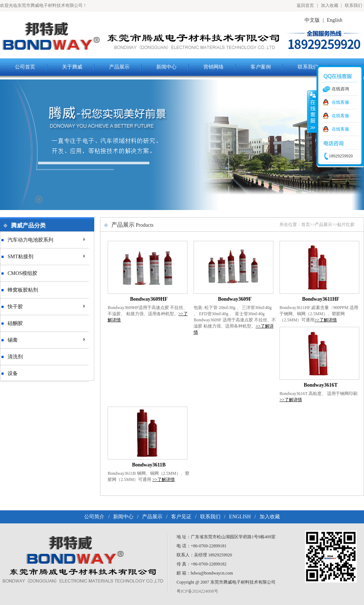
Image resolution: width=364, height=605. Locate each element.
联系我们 (353, 5)
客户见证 (181, 517)
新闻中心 (123, 517)
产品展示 (323, 225)
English (335, 20)
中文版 (312, 20)
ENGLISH (240, 517)
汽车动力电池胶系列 (30, 240)
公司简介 (94, 517)
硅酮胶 (15, 323)
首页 (306, 225)
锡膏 (13, 340)
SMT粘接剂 (20, 257)
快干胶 (15, 307)
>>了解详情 (326, 320)
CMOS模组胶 (22, 273)
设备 (13, 373)
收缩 (312, 111)
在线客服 (340, 102)
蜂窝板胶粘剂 (23, 290)
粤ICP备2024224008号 (197, 591)
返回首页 (305, 5)
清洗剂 (15, 357)
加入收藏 (330, 5)
